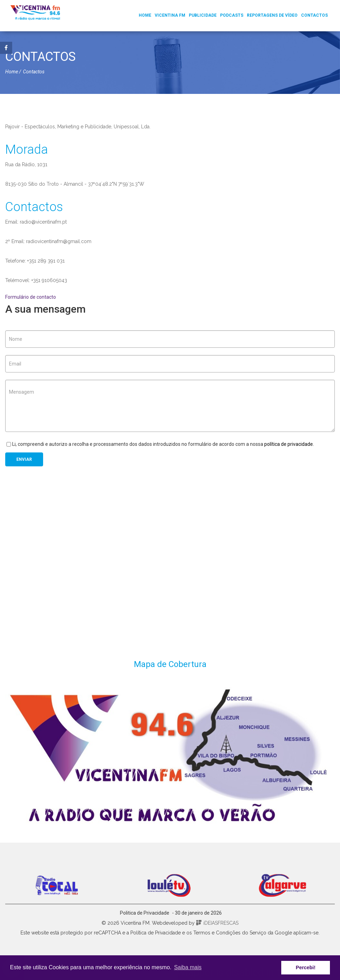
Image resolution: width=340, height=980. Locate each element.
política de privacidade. (289, 444)
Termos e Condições (217, 933)
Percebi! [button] (306, 967)
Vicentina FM (170, 15)
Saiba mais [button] (188, 967)
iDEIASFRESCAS (217, 923)
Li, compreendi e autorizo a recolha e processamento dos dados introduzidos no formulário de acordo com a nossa (160, 444)
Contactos (314, 15)
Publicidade (203, 15)
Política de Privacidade (156, 933)
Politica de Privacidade (145, 913)
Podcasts (232, 15)
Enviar (24, 459)
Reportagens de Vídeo (272, 15)
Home (145, 15)
